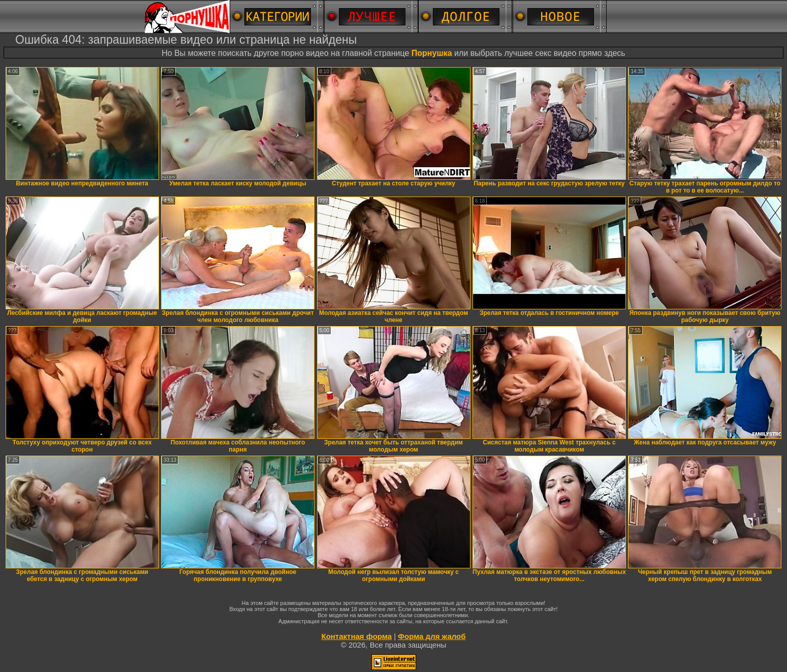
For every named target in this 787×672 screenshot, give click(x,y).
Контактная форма (356, 636)
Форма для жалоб (432, 636)
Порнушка (432, 53)
